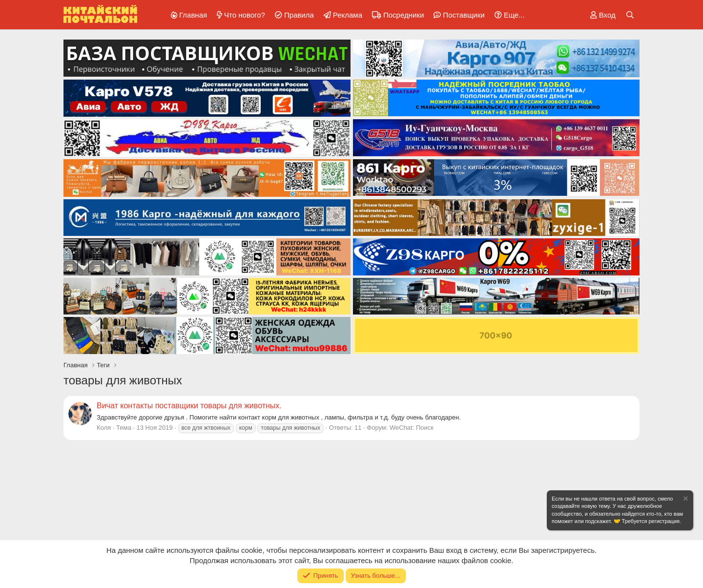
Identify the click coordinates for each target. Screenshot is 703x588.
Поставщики (464, 15)
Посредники (403, 15)
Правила (299, 15)
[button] (508, 15)
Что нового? (245, 15)
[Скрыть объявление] (685, 500)
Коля (104, 428)
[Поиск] (630, 15)
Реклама (348, 15)
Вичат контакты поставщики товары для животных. (189, 406)
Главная (193, 15)
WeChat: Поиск (412, 428)
